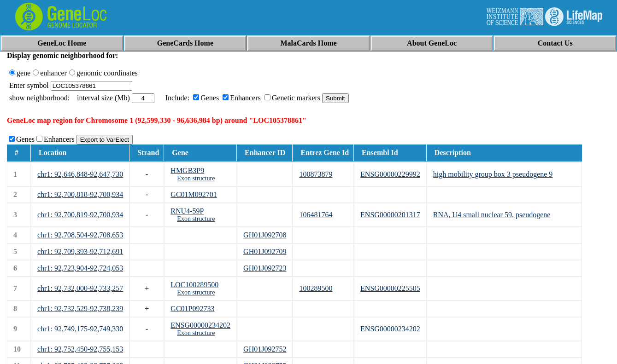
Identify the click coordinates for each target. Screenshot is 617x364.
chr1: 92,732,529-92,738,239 (80, 309)
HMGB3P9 (187, 170)
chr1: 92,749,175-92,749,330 (80, 329)
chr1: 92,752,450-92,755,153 (80, 349)
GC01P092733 (192, 309)
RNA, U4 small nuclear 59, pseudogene (492, 215)
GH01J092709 (265, 251)
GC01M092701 (194, 194)
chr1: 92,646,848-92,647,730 (80, 174)
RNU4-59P (187, 211)
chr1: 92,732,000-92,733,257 (80, 288)
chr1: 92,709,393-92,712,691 (80, 251)
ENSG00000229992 (390, 174)
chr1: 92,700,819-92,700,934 (80, 215)
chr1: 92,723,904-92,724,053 (80, 268)
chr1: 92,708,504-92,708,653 (80, 235)
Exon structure (196, 178)
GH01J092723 (265, 268)
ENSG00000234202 (200, 325)
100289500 (316, 288)
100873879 (316, 174)
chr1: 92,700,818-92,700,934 (80, 194)
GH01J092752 (265, 349)
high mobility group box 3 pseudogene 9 (493, 174)
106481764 (316, 215)
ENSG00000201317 (390, 215)
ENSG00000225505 (390, 288)
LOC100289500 (194, 285)
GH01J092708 (265, 235)
